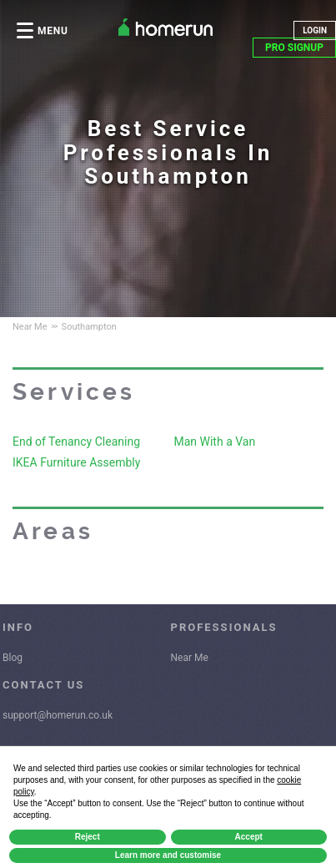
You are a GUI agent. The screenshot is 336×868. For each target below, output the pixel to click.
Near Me (190, 658)
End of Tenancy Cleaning (76, 442)
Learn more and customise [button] (168, 855)
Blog (13, 658)
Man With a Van (215, 442)
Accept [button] (249, 837)
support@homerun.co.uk (58, 715)
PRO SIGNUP (294, 48)
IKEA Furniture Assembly (76, 462)
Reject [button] (88, 837)
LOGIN (315, 30)
